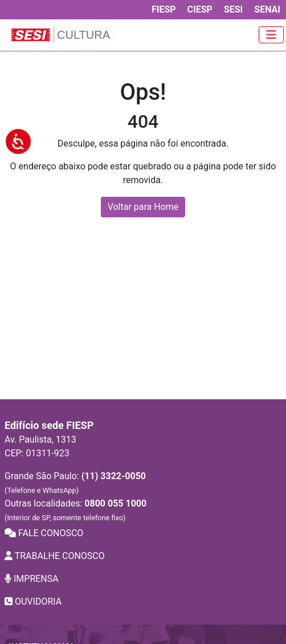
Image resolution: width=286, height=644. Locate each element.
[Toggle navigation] (271, 35)
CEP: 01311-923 (37, 453)
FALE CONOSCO (44, 533)
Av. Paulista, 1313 (40, 440)
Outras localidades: (75, 510)
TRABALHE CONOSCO (55, 556)
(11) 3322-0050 (114, 476)
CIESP (200, 9)
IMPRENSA (32, 579)
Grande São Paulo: (75, 483)
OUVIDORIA (33, 602)
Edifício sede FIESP (49, 425)
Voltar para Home (143, 207)
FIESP (164, 9)
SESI (233, 9)
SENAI (267, 9)
